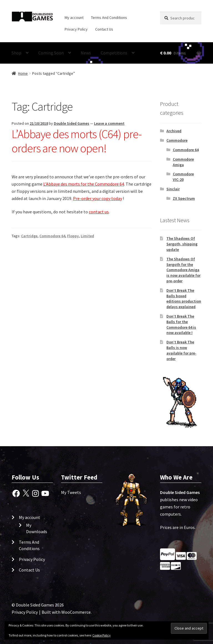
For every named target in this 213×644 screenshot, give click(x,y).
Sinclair (173, 189)
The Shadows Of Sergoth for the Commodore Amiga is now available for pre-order (183, 270)
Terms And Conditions (109, 18)
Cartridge (29, 236)
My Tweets (71, 492)
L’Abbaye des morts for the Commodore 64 (84, 184)
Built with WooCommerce (66, 612)
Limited (87, 236)
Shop (17, 53)
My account (74, 18)
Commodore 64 (52, 236)
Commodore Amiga (183, 162)
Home (23, 73)
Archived (174, 131)
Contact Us (104, 29)
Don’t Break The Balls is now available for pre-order (181, 350)
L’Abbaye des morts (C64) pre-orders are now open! (77, 141)
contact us (99, 212)
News (86, 53)
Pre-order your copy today (97, 198)
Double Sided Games (72, 123)
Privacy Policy (76, 29)
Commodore (177, 140)
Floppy (73, 236)
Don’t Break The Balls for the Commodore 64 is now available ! (181, 324)
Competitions (114, 53)
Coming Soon (51, 53)
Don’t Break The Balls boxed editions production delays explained (184, 299)
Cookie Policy (102, 635)
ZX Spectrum (184, 198)
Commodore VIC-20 (183, 177)
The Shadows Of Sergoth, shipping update (182, 244)
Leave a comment (109, 123)
